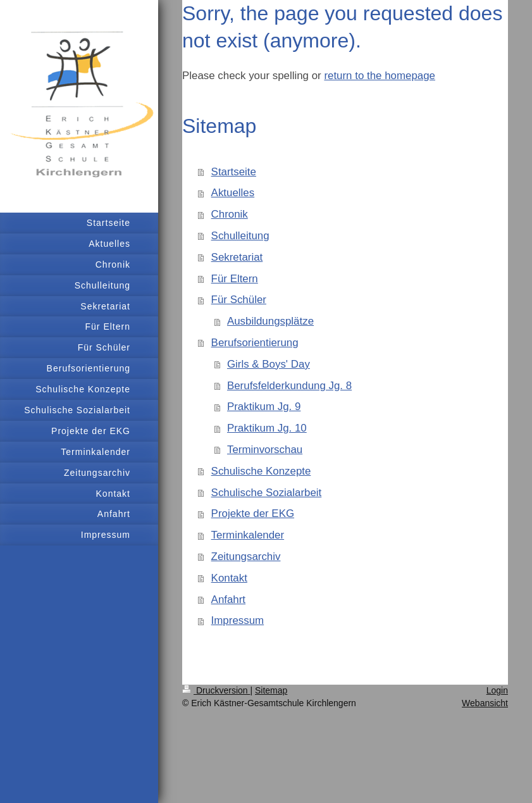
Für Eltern (235, 279)
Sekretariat (237, 257)
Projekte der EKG (253, 514)
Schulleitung (240, 236)
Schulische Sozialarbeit (267, 493)
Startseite (234, 172)
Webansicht (485, 703)
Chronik (230, 214)
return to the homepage (380, 76)
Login (497, 690)
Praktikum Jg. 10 (267, 428)
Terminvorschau (265, 450)
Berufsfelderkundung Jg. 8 (289, 386)
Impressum (238, 620)
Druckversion (216, 690)
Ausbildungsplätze (270, 321)
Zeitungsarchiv (246, 557)
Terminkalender (248, 535)
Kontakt (229, 578)
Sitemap (271, 690)
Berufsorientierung (255, 343)
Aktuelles (233, 193)
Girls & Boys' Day (269, 364)
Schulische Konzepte (261, 471)
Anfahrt (228, 600)
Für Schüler (239, 300)
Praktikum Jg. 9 (264, 407)
